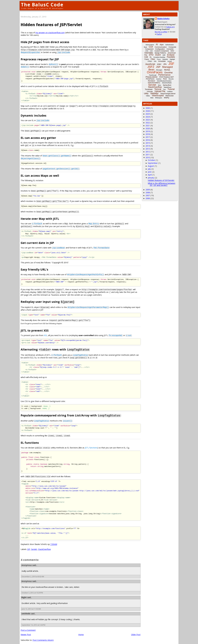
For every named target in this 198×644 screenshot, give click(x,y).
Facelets (171, 57)
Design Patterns (160, 53)
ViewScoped (158, 96)
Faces (147, 59)
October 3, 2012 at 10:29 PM (32, 590)
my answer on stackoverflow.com (50, 33)
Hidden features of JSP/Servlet (51, 25)
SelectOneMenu (154, 83)
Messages (159, 70)
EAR (164, 55)
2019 (148, 131)
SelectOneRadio (167, 83)
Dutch (158, 55)
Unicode (150, 92)
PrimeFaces (150, 79)
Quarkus (159, 79)
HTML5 (150, 61)
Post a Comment (28, 627)
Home (81, 631)
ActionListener (150, 45)
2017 (148, 137)
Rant (165, 79)
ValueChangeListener (168, 94)
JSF (171, 64)
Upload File (160, 91)
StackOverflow (44, 546)
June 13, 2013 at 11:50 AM (31, 606)
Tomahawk (149, 89)
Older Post (136, 631)
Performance (164, 75)
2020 (148, 128)
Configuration (160, 49)
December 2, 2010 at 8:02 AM (33, 574)
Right (24, 594)
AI (157, 44)
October (151, 160)
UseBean (170, 92)
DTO (151, 55)
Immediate (162, 61)
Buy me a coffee (161, 32)
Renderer (152, 81)
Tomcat (158, 89)
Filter (153, 59)
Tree (164, 89)
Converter (170, 49)
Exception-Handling (159, 57)
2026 (148, 111)
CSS (147, 51)
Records (171, 79)
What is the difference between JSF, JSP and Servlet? (162, 184)
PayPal (159, 34)
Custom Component (162, 51)
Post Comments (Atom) (43, 637)
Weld (152, 98)
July (149, 169)
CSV (151, 51)
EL (151, 57)
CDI (151, 47)
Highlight (172, 59)
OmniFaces (155, 72)
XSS (45, 333)
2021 (148, 126)
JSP (29, 546)
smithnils (26, 610)
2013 (148, 149)
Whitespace (159, 98)
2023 (148, 120)
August (151, 166)
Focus (159, 59)
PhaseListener (152, 77)
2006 (148, 198)
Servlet (34, 546)
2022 (148, 123)
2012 (148, 152)
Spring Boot (167, 85)
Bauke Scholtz (163, 19)
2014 (148, 146)
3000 (148, 108)
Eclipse (171, 55)
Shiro (160, 85)
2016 (148, 140)
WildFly (167, 98)
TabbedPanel (167, 87)
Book (145, 47)
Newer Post (26, 631)
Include (170, 61)
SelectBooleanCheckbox (164, 81)
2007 (148, 195)
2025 (148, 114)
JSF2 (151, 67)
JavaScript (150, 64)
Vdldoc (148, 96)
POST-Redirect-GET (167, 77)
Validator (154, 93)
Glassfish (165, 59)
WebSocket (169, 96)
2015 (148, 143)
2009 (148, 190)
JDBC (159, 64)
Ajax (162, 44)
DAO (172, 51)
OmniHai (168, 73)
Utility (146, 93)
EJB (146, 57)
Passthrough (153, 75)
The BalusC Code (42, 5)
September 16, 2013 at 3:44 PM (33, 622)
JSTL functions (91, 445)
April (150, 175)
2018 (148, 134)
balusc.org (170, 27)
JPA (165, 64)
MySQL (167, 70)
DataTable (149, 53)
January (151, 178)
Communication (161, 47)
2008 (148, 192)
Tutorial (171, 89)
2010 (148, 157)
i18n (155, 61)
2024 (148, 117)
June (150, 172)
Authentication (170, 45)
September (153, 163)
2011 (148, 155)
